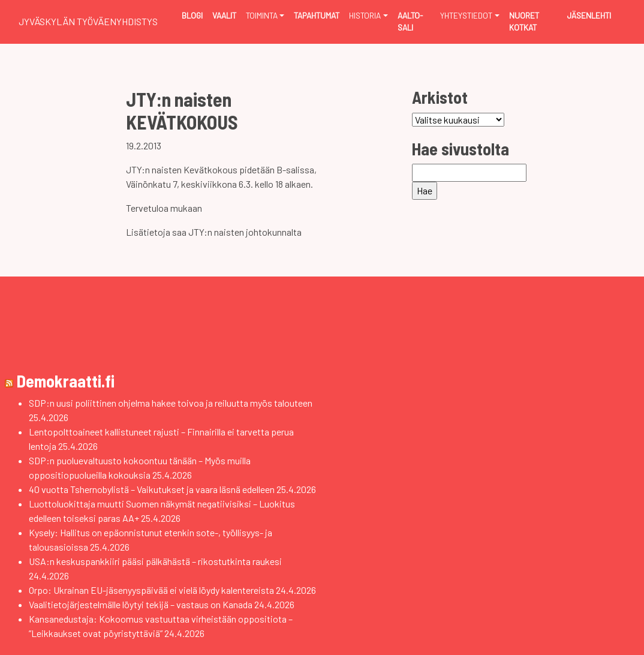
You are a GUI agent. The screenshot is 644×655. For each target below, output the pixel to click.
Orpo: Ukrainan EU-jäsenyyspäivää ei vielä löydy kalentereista (151, 590)
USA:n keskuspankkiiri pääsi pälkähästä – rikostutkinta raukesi (155, 561)
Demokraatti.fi (66, 381)
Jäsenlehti (589, 15)
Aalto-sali (410, 21)
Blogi (192, 15)
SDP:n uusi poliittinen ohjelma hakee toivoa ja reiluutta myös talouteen (171, 403)
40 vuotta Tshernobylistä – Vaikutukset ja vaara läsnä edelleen (152, 489)
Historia (365, 15)
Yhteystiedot (466, 15)
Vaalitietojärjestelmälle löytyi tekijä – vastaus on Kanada (141, 604)
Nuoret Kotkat (524, 21)
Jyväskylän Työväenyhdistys (88, 21)
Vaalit (224, 15)
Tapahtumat (317, 15)
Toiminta (262, 15)
